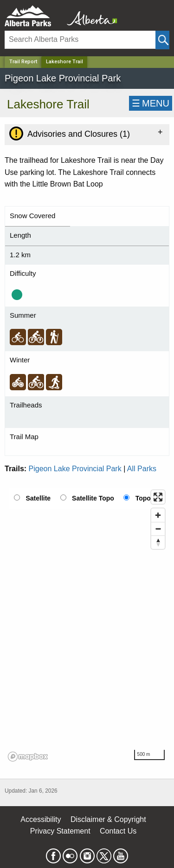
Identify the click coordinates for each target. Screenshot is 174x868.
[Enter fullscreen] (158, 497)
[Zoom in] (158, 515)
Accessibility (41, 819)
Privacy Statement (60, 831)
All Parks (142, 469)
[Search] (80, 40)
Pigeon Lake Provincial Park (75, 469)
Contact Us (118, 831)
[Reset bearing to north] (158, 542)
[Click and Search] (162, 40)
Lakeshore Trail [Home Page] (64, 62)
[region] (87, 625)
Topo (143, 498)
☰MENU (151, 103)
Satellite (38, 498)
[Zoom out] (158, 529)
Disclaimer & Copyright (108, 819)
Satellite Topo (93, 498)
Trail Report (23, 62)
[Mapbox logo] (28, 757)
